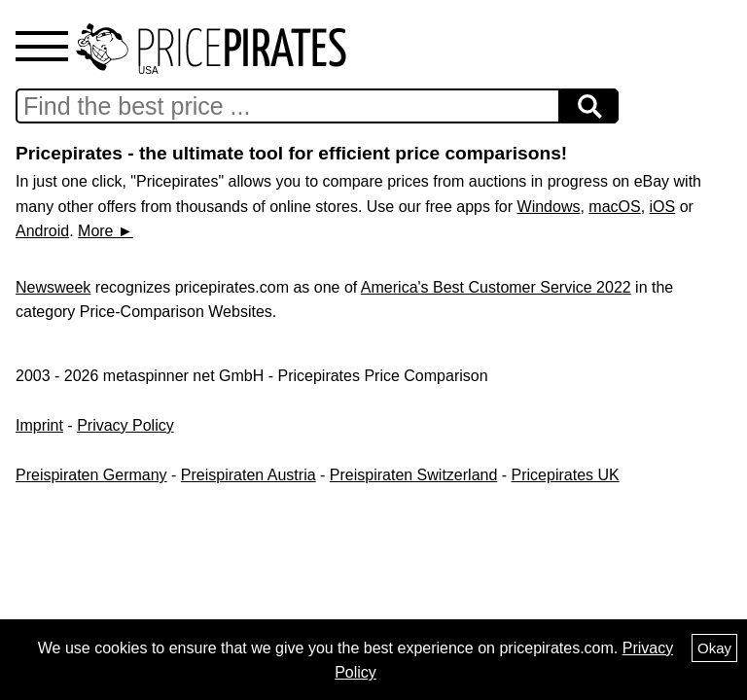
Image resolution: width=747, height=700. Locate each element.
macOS (614, 207)
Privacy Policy (125, 425)
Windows (549, 207)
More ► (106, 231)
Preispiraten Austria (249, 475)
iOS (663, 207)
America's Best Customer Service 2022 (496, 287)
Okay (714, 648)
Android (42, 231)
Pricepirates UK (566, 475)
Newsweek (53, 287)
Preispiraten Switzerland (414, 475)
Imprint (39, 425)
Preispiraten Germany (91, 475)
